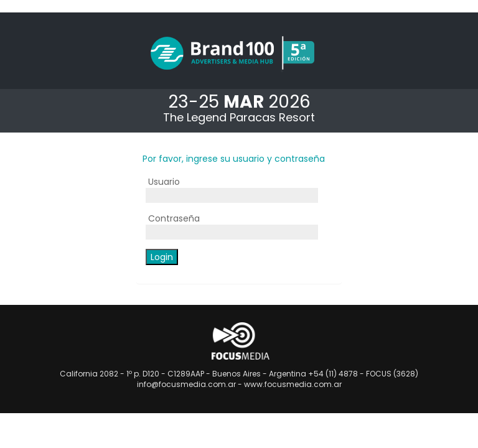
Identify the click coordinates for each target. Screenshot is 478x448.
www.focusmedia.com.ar (293, 384)
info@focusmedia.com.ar (186, 384)
